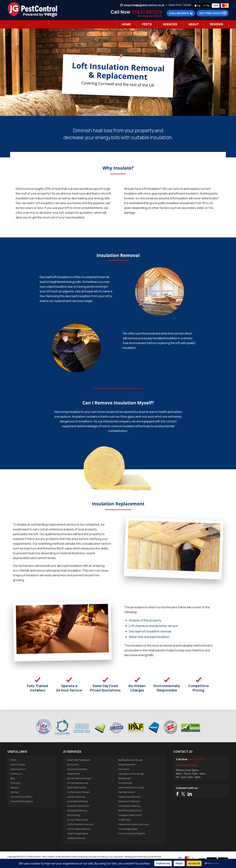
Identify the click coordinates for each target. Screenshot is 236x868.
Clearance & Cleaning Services (133, 824)
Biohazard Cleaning (77, 811)
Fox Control (124, 769)
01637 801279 (147, 12)
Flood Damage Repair (78, 834)
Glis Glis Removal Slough (79, 778)
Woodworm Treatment (129, 801)
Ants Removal (125, 783)
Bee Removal (124, 778)
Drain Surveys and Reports (132, 834)
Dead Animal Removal (129, 797)
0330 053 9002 (152, 16)
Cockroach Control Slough (131, 774)
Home (126, 24)
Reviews (217, 24)
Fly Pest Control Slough (78, 792)
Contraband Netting (77, 801)
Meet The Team (18, 765)
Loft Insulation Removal (79, 829)
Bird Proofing (74, 815)
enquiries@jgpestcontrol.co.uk (144, 5)
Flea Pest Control (126, 792)
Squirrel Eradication (77, 769)
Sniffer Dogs (124, 820)
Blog (13, 778)
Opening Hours (18, 769)
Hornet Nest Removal (78, 783)
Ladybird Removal (76, 797)
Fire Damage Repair (128, 829)
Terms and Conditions (21, 797)
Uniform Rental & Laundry (80, 824)
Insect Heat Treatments (79, 760)
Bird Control (73, 765)
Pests (147, 24)
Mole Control (73, 774)
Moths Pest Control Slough (131, 788)
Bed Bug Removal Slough (131, 760)
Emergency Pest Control (130, 815)
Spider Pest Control (77, 788)
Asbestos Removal (76, 838)
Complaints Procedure (22, 801)
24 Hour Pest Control (77, 820)
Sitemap (15, 792)
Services (170, 24)
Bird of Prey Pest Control (130, 811)
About (194, 24)
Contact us (16, 774)
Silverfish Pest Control (78, 806)
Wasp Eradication (127, 765)
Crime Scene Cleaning (129, 806)
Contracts (15, 783)
